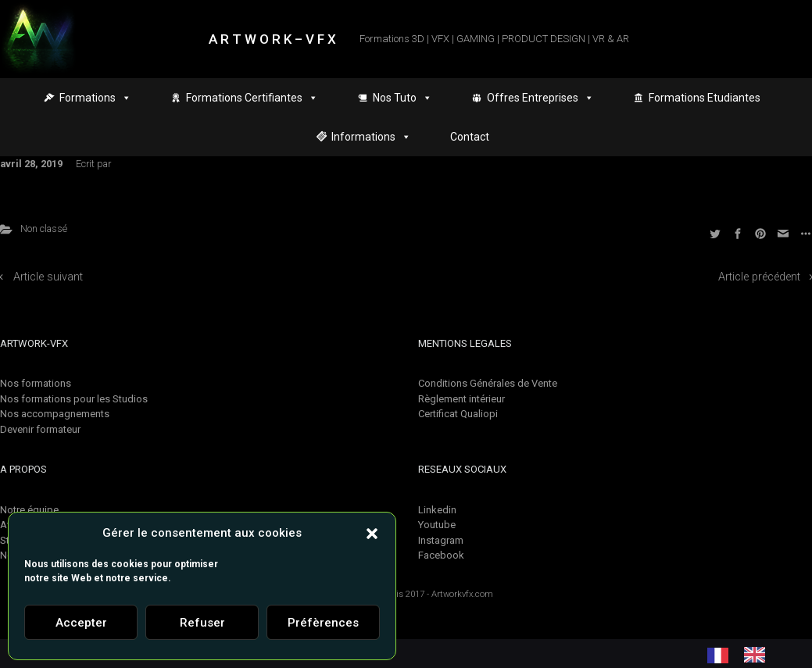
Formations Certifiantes (252, 98)
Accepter (81, 623)
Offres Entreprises (540, 98)
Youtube (437, 525)
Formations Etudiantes (705, 98)
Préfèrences (323, 623)
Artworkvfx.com (462, 594)
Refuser (202, 623)
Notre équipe (29, 510)
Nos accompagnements (55, 414)
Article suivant (48, 277)
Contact (470, 137)
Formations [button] (95, 98)
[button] (372, 533)
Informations (371, 137)
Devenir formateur (40, 429)
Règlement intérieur (461, 399)
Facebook (441, 555)
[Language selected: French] (744, 655)
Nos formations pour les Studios (74, 399)
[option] (758, 655)
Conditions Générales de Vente (488, 383)
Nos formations (36, 383)
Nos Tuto (402, 98)
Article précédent (759, 277)
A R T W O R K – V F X (272, 39)
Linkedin (437, 510)
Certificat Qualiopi (458, 414)
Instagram (441, 540)
